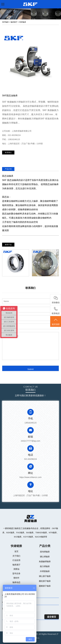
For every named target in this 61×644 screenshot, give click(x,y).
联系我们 (8, 153)
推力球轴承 (45, 566)
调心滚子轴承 (45, 576)
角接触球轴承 (45, 562)
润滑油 (16, 569)
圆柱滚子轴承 (45, 581)
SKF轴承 (5, 22)
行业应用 (16, 560)
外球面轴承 (45, 571)
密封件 (16, 578)
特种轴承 (23, 22)
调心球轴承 (45, 557)
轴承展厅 (14, 22)
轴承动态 (16, 582)
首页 (16, 551)
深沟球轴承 (45, 552)
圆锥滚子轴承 (45, 586)
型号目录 (16, 574)
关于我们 (16, 556)
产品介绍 (8, 169)
